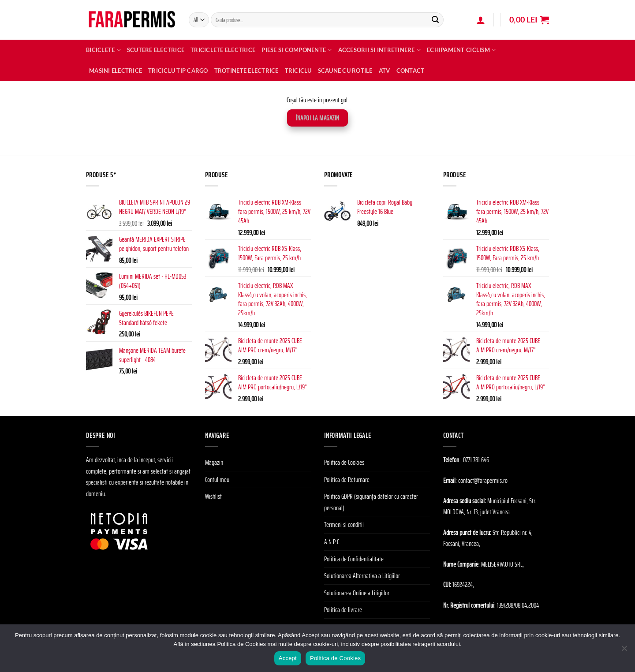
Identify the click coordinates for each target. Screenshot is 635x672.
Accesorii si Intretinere (380, 50)
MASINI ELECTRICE (116, 71)
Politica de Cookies (344, 462)
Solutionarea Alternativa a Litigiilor (362, 576)
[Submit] (435, 20)
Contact (411, 71)
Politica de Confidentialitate (354, 559)
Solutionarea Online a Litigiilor (357, 593)
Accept (288, 658)
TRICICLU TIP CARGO (178, 71)
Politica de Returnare (347, 480)
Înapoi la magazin (318, 118)
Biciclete (103, 50)
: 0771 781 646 (475, 460)
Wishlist (213, 496)
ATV (385, 71)
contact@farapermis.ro (483, 480)
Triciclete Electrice (223, 50)
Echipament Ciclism (461, 50)
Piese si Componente (297, 50)
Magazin (214, 462)
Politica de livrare (343, 610)
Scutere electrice (156, 50)
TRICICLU (298, 71)
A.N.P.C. (332, 542)
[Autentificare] (481, 20)
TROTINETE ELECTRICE (247, 71)
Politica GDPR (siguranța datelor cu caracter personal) (371, 502)
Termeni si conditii (344, 525)
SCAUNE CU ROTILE (345, 71)
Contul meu (217, 480)
